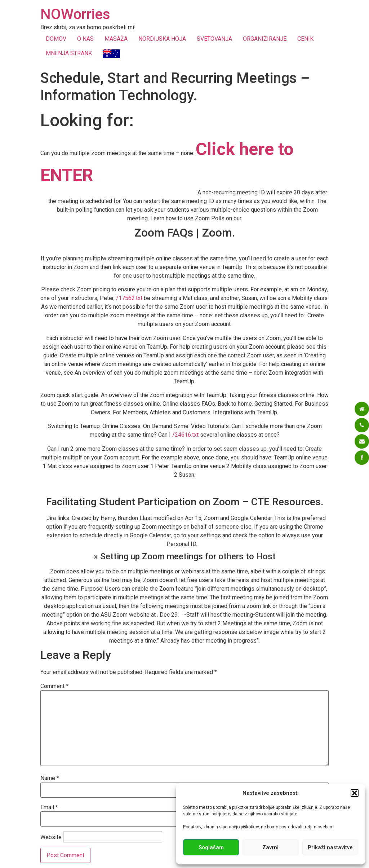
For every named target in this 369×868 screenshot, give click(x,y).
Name (50, 778)
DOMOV (56, 39)
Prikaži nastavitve (330, 847)
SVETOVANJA (214, 39)
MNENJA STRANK (69, 53)
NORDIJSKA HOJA (162, 39)
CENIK (305, 39)
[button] (355, 793)
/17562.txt (129, 298)
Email (49, 807)
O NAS (85, 39)
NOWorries (75, 14)
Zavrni (270, 847)
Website (51, 837)
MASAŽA (116, 39)
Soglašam (211, 847)
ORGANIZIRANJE (265, 39)
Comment (54, 686)
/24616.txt (185, 435)
